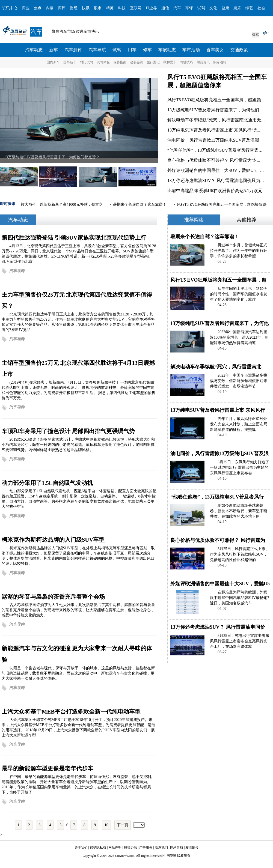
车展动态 (167, 50)
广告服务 (146, 848)
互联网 (136, 8)
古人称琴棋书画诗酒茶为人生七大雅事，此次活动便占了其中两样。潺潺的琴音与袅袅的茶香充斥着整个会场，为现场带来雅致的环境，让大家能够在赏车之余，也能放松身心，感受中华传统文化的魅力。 (78, 610)
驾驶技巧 (186, 62)
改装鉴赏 (136, 62)
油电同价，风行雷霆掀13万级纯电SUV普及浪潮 (213, 140)
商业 (26, 8)
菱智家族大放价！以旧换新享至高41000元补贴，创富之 (57, 205)
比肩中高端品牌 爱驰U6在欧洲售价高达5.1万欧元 (215, 191)
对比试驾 (87, 62)
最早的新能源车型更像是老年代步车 (48, 768)
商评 (62, 8)
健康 (225, 8)
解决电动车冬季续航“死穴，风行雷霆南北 (216, 367)
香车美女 (215, 50)
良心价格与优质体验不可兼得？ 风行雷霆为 (218, 540)
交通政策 (239, 50)
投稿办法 (130, 848)
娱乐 (237, 8)
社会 (261, 8)
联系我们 (161, 848)
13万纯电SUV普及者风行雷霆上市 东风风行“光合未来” (220, 130)
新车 (54, 50)
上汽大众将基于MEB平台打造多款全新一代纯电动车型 (71, 712)
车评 (189, 8)
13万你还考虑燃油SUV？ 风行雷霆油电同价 (218, 627)
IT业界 (151, 8)
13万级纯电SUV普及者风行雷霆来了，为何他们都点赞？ (52, 157)
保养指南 (120, 62)
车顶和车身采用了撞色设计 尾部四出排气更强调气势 (68, 431)
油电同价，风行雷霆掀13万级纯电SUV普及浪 (219, 454)
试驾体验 (103, 62)
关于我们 (81, 848)
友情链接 (192, 848)
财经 (74, 8)
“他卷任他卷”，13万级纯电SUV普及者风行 (217, 497)
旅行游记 (153, 62)
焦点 (38, 8)
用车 (132, 50)
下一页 (123, 825)
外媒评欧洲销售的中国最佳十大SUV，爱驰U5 (220, 584)
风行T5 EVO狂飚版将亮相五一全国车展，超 (218, 280)
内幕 (50, 8)
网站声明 (115, 848)
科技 (122, 8)
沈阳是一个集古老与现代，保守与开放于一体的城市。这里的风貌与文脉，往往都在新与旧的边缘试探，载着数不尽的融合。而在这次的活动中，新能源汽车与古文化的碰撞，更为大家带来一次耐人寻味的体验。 (78, 673)
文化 (213, 8)
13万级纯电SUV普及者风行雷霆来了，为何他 (219, 323)
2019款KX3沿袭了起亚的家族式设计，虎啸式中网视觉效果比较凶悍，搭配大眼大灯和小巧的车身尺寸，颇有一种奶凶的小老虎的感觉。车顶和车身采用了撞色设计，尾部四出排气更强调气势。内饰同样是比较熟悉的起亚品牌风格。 (78, 445)
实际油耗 (220, 62)
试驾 (201, 8)
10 (106, 825)
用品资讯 (203, 62)
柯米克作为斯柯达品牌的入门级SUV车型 (53, 540)
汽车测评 (73, 50)
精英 (110, 8)
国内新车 (53, 62)
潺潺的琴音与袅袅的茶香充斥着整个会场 (53, 597)
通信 (165, 8)
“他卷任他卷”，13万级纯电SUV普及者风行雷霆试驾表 (219, 150)
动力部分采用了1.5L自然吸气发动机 (47, 483)
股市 (98, 8)
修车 (147, 50)
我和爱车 (170, 62)
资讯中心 (10, 8)
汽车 (177, 8)
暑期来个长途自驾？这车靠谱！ (141, 205)
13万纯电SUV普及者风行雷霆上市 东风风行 (218, 410)
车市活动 (191, 50)
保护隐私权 (98, 848)
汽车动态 (34, 50)
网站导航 (177, 848)
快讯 (86, 8)
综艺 (249, 8)
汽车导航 (97, 50)
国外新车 (70, 62)
